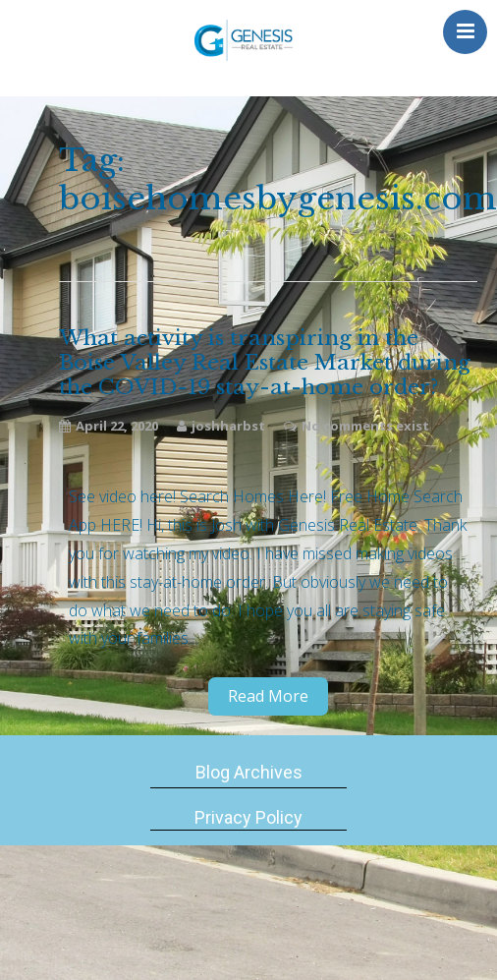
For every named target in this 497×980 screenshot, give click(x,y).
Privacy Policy (248, 817)
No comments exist (365, 426)
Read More (268, 696)
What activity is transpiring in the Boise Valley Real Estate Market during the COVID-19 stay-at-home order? (265, 363)
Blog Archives (249, 772)
